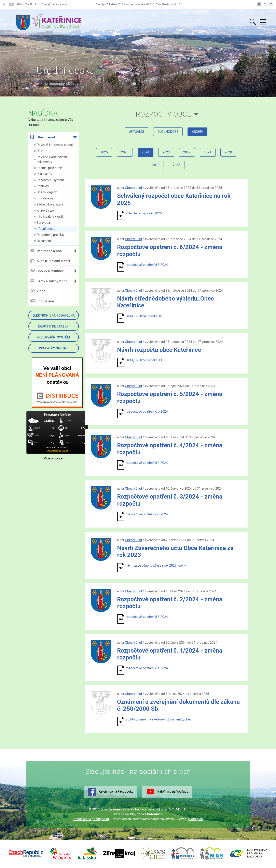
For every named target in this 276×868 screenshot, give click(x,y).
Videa (38, 291)
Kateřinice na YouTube (167, 792)
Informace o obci (46, 251)
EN (265, 4)
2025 (125, 152)
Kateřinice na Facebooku (111, 792)
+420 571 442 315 (174, 809)
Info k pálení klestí (50, 217)
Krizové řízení (46, 210)
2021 (208, 152)
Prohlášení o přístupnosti (91, 819)
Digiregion (195, 819)
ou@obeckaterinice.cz (143, 809)
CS (259, 4)
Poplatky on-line (54, 348)
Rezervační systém (50, 180)
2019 (156, 165)
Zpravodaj (44, 223)
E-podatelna (45, 198)
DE (271, 4)
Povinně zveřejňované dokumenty (52, 159)
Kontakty (43, 186)
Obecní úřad (43, 137)
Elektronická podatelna (54, 315)
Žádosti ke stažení (50, 204)
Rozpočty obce (164, 114)
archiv (197, 132)
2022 (187, 152)
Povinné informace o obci (55, 145)
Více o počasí (53, 458)
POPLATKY (45, 174)
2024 (146, 152)
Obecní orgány (47, 192)
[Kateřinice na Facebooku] (4, 4)
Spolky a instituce (47, 271)
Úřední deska (46, 229)
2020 (228, 152)
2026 (104, 152)
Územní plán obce (49, 168)
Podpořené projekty (51, 235)
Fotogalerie (42, 301)
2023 (166, 152)
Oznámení (44, 241)
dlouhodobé (168, 132)
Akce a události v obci (50, 261)
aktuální (137, 132)
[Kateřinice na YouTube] (11, 4)
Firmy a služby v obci (49, 281)
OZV (40, 151)
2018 (177, 165)
